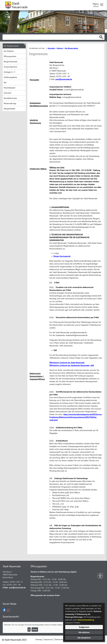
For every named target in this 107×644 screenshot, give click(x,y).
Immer (35, 630)
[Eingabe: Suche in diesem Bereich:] (51, 37)
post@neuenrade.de (64, 79)
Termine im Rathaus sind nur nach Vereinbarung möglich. (54, 572)
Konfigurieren (84, 627)
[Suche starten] (101, 37)
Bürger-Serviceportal (62, 256)
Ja (29, 630)
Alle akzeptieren (84, 638)
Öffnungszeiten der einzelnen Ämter (45, 595)
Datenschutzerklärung (86, 620)
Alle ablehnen (84, 632)
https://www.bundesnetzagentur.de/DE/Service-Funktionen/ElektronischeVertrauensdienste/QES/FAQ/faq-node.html (76, 417)
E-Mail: (5, 588)
